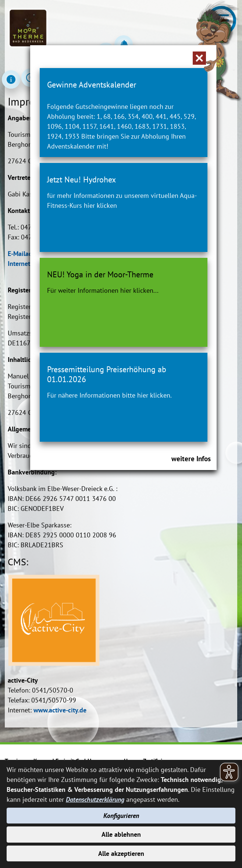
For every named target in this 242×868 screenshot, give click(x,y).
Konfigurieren (121, 816)
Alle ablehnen (121, 834)
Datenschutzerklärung (95, 799)
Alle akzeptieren (121, 853)
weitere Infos (191, 458)
